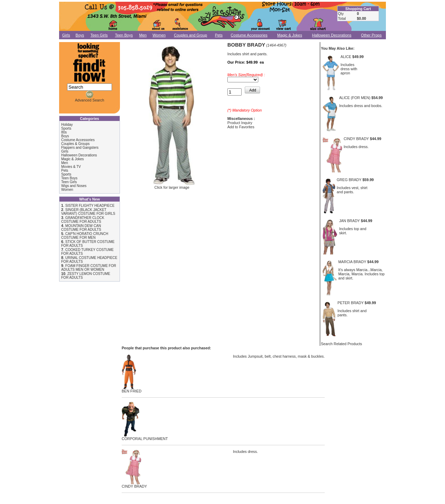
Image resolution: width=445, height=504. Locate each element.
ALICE (346, 57)
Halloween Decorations (332, 35)
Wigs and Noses (74, 186)
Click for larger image (172, 186)
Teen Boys (124, 35)
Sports (66, 128)
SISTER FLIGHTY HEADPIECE (90, 206)
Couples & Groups (75, 144)
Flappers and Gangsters (80, 148)
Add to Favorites (241, 127)
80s (64, 132)
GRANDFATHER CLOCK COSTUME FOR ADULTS (83, 220)
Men (143, 35)
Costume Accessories (249, 35)
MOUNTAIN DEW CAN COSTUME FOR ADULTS (81, 228)
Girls (66, 35)
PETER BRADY (351, 303)
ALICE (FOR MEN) (355, 98)
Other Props (371, 35)
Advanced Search (89, 100)
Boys (80, 35)
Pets (219, 35)
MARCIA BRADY (352, 262)
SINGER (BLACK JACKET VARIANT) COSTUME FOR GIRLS (88, 212)
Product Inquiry (240, 123)
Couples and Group (190, 35)
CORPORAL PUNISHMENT (145, 437)
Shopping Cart (358, 9)
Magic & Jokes (290, 35)
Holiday (67, 125)
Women (159, 35)
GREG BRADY (349, 180)
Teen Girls (99, 35)
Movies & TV (71, 167)
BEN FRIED (132, 389)
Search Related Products (341, 344)
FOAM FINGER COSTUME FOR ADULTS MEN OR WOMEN (89, 268)
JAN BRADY (349, 221)
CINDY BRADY (356, 139)
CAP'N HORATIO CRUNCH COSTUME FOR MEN (85, 236)
